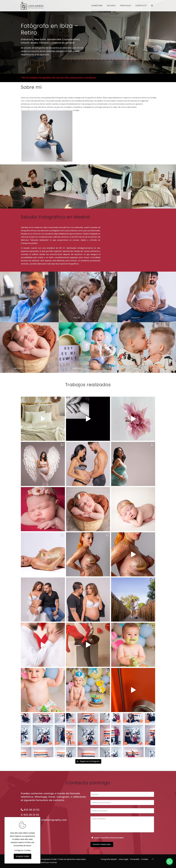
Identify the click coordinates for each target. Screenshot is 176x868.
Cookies (145, 859)
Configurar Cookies (22, 850)
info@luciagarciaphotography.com (45, 820)
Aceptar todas (23, 856)
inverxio (54, 862)
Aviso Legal (123, 859)
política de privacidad (113, 838)
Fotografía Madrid (109, 859)
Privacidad (135, 859)
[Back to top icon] (153, 859)
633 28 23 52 (32, 810)
